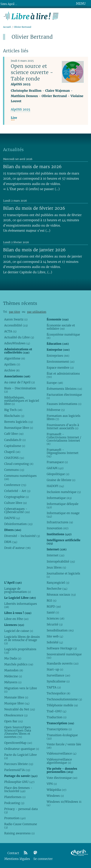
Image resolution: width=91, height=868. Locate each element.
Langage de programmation (18, 590)
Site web (55, 636)
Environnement (61, 362)
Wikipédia (57, 790)
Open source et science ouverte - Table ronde (32, 72)
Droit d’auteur (17, 548)
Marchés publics (19, 664)
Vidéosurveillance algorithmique (59, 761)
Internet (55, 555)
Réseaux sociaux (61, 595)
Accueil (7, 27)
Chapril (12, 452)
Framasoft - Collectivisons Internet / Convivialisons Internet (64, 439)
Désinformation (18, 524)
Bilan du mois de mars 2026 (32, 167)
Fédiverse (56, 410)
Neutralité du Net (20, 709)
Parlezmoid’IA (17, 770)
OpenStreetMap (18, 743)
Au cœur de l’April (20, 382)
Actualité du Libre (19, 337)
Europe (55, 383)
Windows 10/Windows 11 (64, 803)
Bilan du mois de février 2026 (34, 208)
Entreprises (58, 356)
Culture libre (16, 503)
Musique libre (17, 703)
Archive (12, 370)
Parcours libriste (19, 764)
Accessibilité (16, 325)
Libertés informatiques (21, 605)
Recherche (57, 589)
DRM (11, 542)
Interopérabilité (61, 561)
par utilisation (37, 312)
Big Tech (13, 410)
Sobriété (55, 642)
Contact (13, 853)
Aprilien (12, 364)
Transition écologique (62, 737)
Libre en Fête (16, 619)
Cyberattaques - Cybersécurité (17, 510)
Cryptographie (16, 497)
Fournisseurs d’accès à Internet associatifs (63, 427)
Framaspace (57, 462)
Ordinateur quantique (22, 749)
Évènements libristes (64, 389)
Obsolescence (16, 715)
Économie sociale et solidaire (61, 327)
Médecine (13, 676)
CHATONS (14, 458)
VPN (52, 784)
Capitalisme (15, 446)
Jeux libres (56, 567)
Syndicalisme (58, 681)
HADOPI (55, 486)
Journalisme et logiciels (63, 575)
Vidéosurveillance (62, 753)
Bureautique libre (19, 428)
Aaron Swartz (16, 319)
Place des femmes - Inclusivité (18, 789)
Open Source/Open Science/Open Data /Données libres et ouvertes (18, 732)
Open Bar (14, 721)
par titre (15, 312)
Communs (14, 470)
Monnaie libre (16, 697)
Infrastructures (60, 522)
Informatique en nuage (63, 515)
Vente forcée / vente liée (64, 746)
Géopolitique (58, 474)
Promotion (15, 818)
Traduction (57, 717)
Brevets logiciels (19, 422)
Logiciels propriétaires (20, 651)
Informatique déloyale (63, 505)
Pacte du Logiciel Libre (21, 756)
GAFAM (55, 468)
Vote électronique (62, 778)
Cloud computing (19, 464)
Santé (53, 612)
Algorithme (15, 358)
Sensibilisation (60, 630)
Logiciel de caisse (19, 631)
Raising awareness (19, 833)
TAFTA (54, 687)
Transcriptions (59, 729)
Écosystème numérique (63, 336)
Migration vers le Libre (21, 690)
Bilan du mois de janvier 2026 (34, 250)
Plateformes (15, 797)
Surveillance (58, 675)
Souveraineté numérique (64, 656)
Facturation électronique (64, 396)
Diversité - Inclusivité (22, 536)
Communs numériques (20, 477)
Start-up (55, 669)
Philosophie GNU (19, 782)
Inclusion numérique (64, 492)
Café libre (14, 434)
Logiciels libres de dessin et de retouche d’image (22, 640)
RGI (51, 600)
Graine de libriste (61, 480)
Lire (14, 118)
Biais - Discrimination (20, 390)
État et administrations (63, 375)
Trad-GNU (57, 711)
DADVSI (12, 518)
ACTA (10, 331)
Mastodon (14, 670)
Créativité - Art (17, 491)
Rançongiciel (58, 583)
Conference (15, 485)
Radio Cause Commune (21, 826)
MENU (81, 4)
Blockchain (14, 416)
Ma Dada (13, 658)
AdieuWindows (17, 343)
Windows (55, 796)
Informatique (59, 498)
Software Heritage (62, 648)
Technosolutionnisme (64, 699)
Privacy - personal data (21, 811)
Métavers (13, 682)
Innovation (57, 528)
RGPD (54, 606)
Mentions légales (17, 859)
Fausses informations (64, 404)
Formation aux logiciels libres (63, 417)
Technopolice (58, 693)
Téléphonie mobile (62, 705)
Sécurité (55, 624)
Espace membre (60, 368)
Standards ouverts (63, 663)
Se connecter (43, 859)
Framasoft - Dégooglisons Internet (63, 453)
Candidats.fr (15, 440)
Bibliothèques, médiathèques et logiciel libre (22, 401)
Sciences (55, 618)
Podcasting (14, 803)
